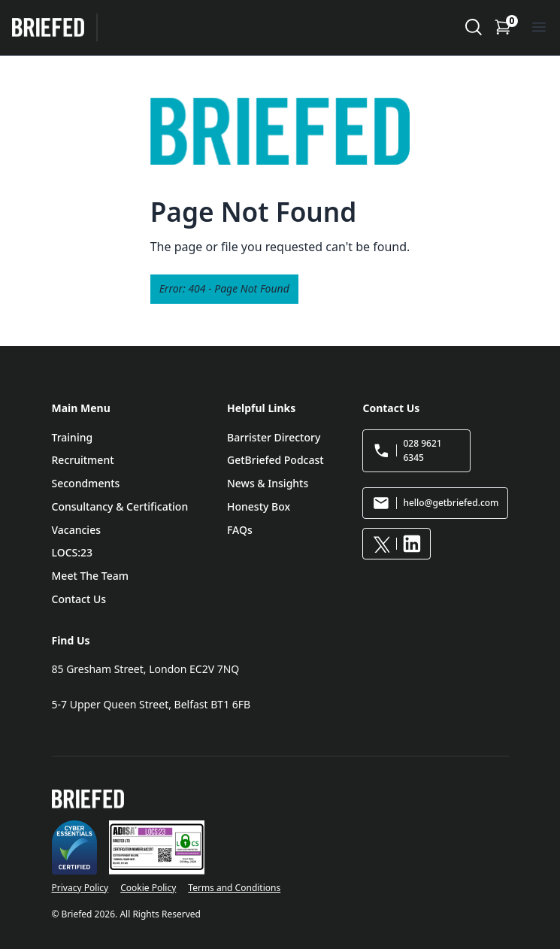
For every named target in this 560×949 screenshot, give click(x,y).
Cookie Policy (148, 888)
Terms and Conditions (234, 888)
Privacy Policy (80, 888)
